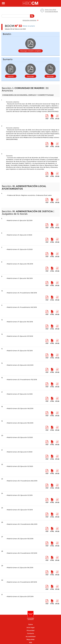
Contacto (31, 633)
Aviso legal (30, 627)
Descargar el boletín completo (31, 51)
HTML (52, 119)
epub (57, 119)
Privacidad (30, 630)
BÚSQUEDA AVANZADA (30, 20)
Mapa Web (30, 639)
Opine (30, 624)
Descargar (30, 76)
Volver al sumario (29, 26)
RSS (31, 643)
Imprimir (11, 76)
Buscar (32, 17)
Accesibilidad (31, 636)
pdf (47, 119)
